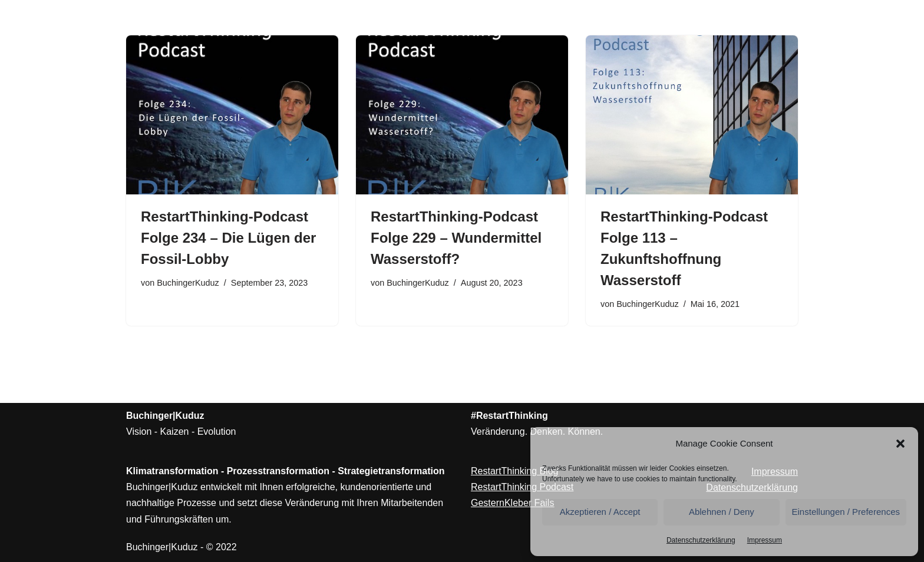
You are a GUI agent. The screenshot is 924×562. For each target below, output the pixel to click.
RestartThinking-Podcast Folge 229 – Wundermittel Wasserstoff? (456, 238)
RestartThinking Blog (515, 471)
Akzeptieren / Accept (600, 512)
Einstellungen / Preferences (846, 512)
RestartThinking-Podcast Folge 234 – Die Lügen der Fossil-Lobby (228, 238)
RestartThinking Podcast (522, 487)
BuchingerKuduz (188, 283)
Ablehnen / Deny (722, 512)
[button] (900, 444)
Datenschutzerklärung (701, 540)
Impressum (765, 540)
